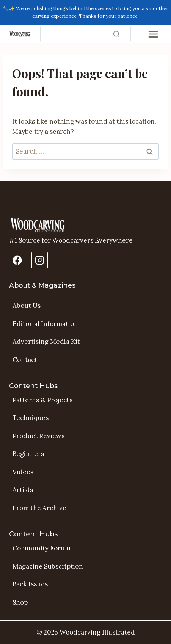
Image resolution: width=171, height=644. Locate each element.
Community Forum (42, 548)
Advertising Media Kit (46, 342)
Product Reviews (38, 436)
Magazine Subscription (48, 566)
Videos (23, 472)
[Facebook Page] (17, 260)
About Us (27, 306)
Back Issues (30, 584)
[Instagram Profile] (40, 260)
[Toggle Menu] (153, 34)
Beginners (28, 454)
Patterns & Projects (42, 400)
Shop (20, 602)
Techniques (31, 418)
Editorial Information (45, 324)
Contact (25, 360)
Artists (23, 490)
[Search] (85, 34)
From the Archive (39, 508)
